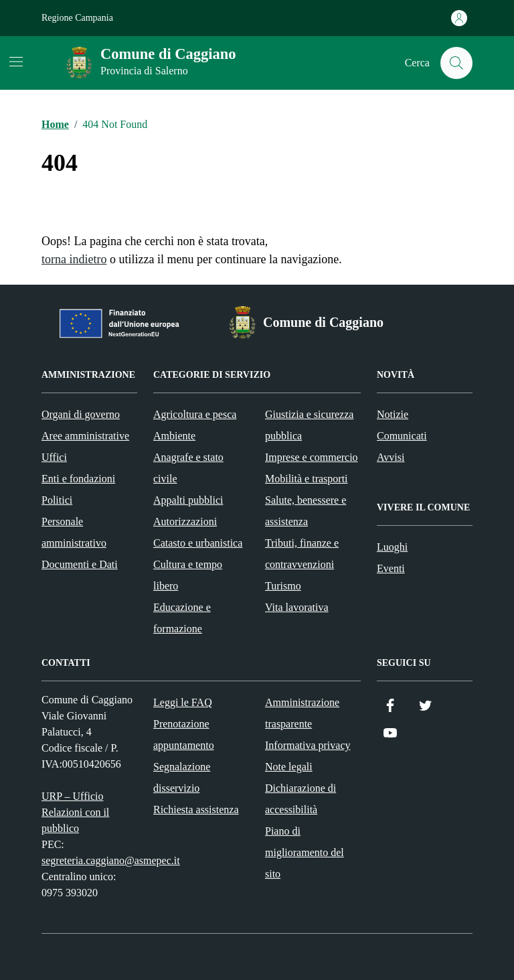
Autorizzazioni (185, 521)
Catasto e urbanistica (198, 543)
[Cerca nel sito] (456, 63)
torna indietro (74, 259)
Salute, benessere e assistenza (306, 511)
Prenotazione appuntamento (184, 734)
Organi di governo (81, 414)
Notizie (393, 414)
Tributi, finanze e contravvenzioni (302, 554)
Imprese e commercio (312, 457)
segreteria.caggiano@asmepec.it (111, 860)
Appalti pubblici (188, 500)
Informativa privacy (308, 745)
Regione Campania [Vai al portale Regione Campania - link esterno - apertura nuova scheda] (77, 18)
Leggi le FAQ (183, 702)
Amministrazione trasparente (302, 713)
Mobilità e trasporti (307, 479)
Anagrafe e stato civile (188, 468)
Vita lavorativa (297, 607)
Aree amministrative (85, 436)
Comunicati (402, 436)
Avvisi (391, 457)
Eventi (391, 568)
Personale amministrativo (74, 532)
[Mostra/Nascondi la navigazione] (16, 62)
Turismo (283, 586)
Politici (57, 500)
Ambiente (174, 436)
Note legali (289, 767)
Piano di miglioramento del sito (305, 852)
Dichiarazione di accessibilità (301, 799)
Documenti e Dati (80, 564)
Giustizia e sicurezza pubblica (309, 425)
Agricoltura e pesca (195, 414)
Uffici (54, 457)
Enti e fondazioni (78, 479)
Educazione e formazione (182, 618)
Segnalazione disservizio (182, 777)
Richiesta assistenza (196, 810)
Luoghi (392, 547)
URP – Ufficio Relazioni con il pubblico (75, 812)
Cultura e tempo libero (188, 575)
